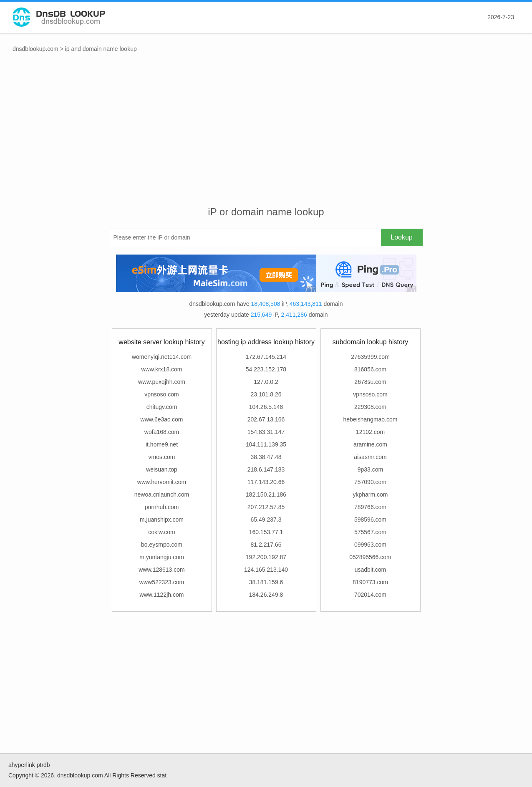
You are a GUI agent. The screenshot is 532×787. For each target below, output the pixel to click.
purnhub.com (162, 507)
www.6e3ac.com (162, 419)
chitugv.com (162, 407)
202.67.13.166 (266, 419)
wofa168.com (162, 432)
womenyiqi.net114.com (162, 357)
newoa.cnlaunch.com (162, 494)
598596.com (370, 520)
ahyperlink (22, 765)
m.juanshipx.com (162, 520)
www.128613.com (162, 570)
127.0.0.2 (266, 382)
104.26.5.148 (266, 407)
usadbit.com (370, 570)
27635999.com (370, 357)
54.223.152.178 (266, 369)
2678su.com (370, 382)
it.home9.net (162, 444)
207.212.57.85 (266, 507)
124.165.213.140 (266, 570)
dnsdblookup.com (35, 49)
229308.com (370, 407)
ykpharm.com (370, 494)
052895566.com (370, 557)
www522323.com (162, 582)
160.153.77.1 (266, 532)
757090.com (370, 482)
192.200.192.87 (266, 557)
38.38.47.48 (266, 457)
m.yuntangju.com (162, 557)
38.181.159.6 (266, 582)
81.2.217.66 (266, 545)
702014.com (370, 595)
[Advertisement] (266, 138)
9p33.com (370, 469)
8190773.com (370, 582)
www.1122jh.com (162, 595)
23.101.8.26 (266, 394)
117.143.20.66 (266, 482)
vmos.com (162, 457)
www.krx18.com (161, 369)
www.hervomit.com (162, 482)
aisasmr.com (370, 457)
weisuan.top (162, 469)
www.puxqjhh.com (162, 382)
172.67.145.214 (266, 357)
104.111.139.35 (266, 444)
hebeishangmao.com (371, 419)
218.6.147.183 (266, 469)
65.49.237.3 (266, 520)
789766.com (370, 507)
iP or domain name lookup (266, 212)
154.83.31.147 (266, 432)
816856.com (370, 369)
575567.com (370, 532)
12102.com (370, 432)
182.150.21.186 (266, 494)
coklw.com (162, 532)
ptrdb (43, 765)
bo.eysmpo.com (162, 545)
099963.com (370, 545)
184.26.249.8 (266, 595)
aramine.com (370, 444)
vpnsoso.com (161, 394)
